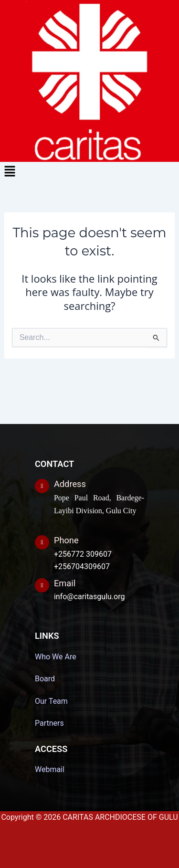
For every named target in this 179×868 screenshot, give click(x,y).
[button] (89, 172)
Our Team (51, 701)
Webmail (50, 769)
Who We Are (56, 657)
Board (45, 679)
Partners (49, 723)
